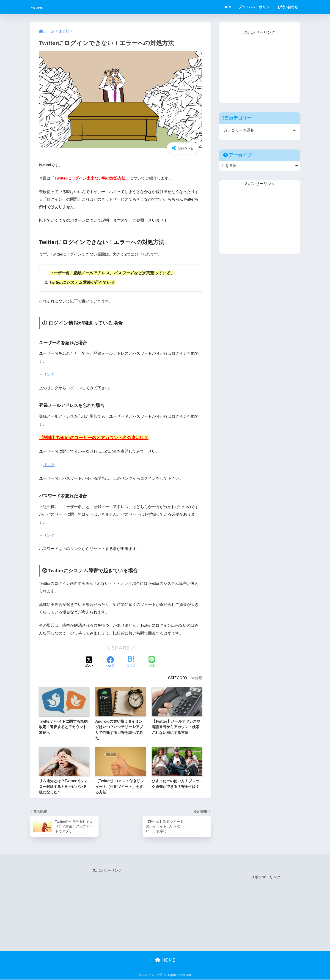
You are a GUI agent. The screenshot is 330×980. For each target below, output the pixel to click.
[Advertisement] (260, 65)
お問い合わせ (288, 7)
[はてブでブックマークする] (131, 662)
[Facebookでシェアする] (110, 662)
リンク (49, 374)
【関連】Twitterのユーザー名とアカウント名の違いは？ (94, 438)
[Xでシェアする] (89, 662)
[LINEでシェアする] (152, 662)
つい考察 (42, 7)
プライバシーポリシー (256, 7)
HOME (229, 7)
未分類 (197, 678)
